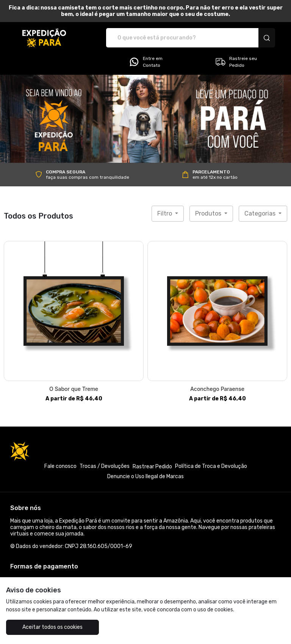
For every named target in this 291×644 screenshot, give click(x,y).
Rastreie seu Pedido (236, 62)
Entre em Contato (145, 62)
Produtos (209, 213)
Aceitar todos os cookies (52, 627)
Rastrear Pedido (152, 467)
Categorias (261, 213)
